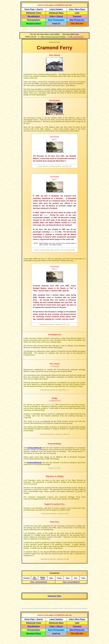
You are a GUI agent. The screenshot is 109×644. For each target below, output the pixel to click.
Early (76, 578)
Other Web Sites (77, 23)
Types (68, 578)
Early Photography (56, 20)
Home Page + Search (34, 9)
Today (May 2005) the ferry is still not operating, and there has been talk (53, 259)
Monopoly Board (34, 23)
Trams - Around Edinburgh (71, 582)
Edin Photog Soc (77, 20)
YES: (53, 37)
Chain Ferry (54, 522)
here (77, 34)
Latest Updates (56, 9)
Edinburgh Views (34, 13)
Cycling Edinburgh (34, 448)
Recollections (34, 16)
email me (56, 23)
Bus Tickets (35, 578)
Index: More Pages (77, 9)
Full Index (27, 578)
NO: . (77, 37)
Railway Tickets (43, 578)
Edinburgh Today (54, 596)
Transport (77, 16)
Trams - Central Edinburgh (39, 582)
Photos (60, 578)
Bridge (54, 398)
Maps (51, 578)
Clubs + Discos (56, 16)
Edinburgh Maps (56, 13)
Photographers (34, 20)
